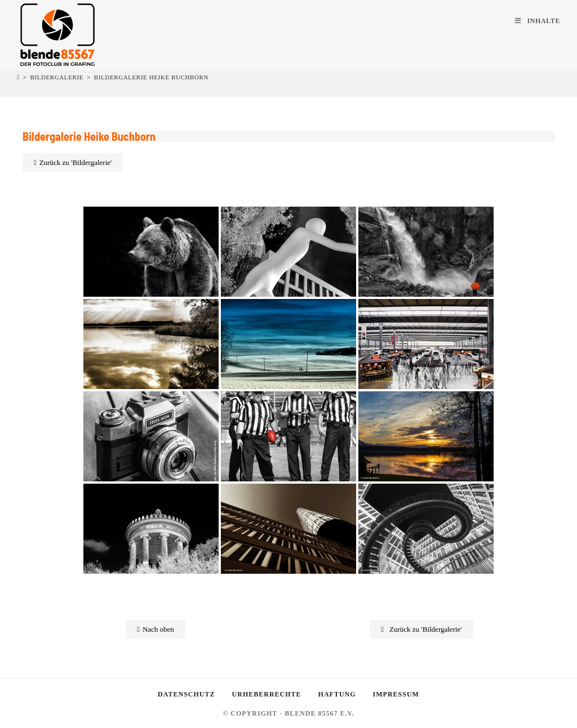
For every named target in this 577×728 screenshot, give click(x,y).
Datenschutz (186, 694)
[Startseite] (18, 77)
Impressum (396, 694)
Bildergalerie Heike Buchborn (151, 77)
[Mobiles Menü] (538, 21)
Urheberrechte (267, 694)
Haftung (337, 694)
